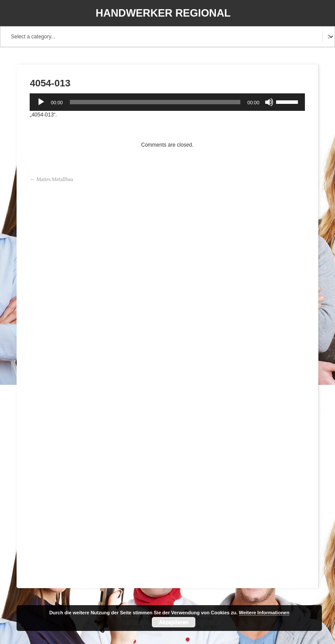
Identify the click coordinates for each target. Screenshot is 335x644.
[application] (167, 102)
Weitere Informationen (264, 613)
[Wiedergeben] (41, 102)
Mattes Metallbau (55, 179)
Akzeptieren (174, 622)
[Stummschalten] (269, 102)
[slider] (155, 102)
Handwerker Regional (163, 13)
